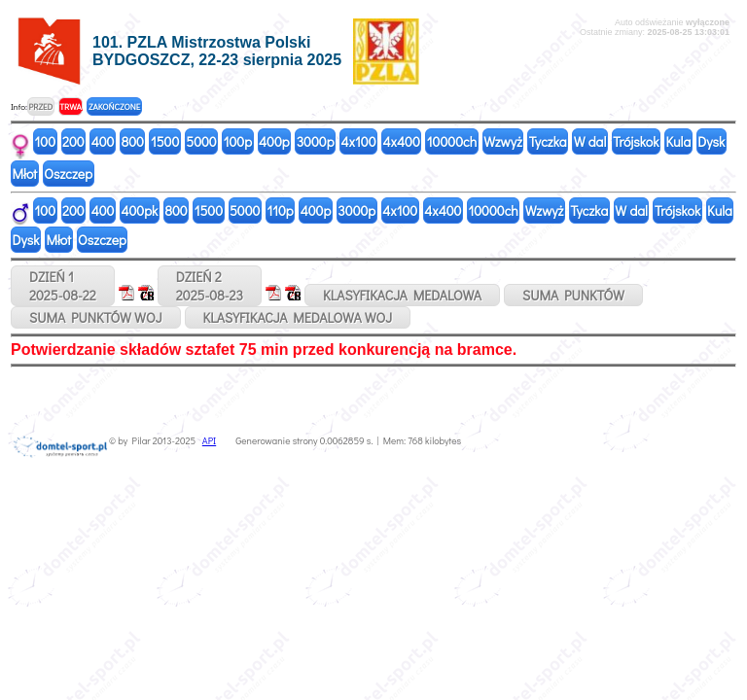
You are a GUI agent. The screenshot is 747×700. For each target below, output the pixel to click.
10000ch (452, 141)
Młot (25, 174)
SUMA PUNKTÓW (573, 295)
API (209, 441)
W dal (590, 141)
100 (46, 141)
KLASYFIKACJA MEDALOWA (402, 295)
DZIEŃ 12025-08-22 (63, 286)
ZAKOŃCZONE (114, 106)
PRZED (40, 106)
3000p (316, 141)
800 (132, 141)
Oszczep (68, 174)
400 (103, 141)
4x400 (402, 141)
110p (280, 210)
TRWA (71, 106)
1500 (165, 141)
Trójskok (636, 141)
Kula (678, 141)
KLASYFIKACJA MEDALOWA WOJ (298, 317)
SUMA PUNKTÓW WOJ (96, 317)
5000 (201, 141)
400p (274, 141)
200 (73, 141)
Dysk (711, 141)
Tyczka (548, 141)
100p (238, 141)
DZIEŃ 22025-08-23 (210, 286)
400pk (139, 210)
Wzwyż (503, 141)
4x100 (359, 141)
